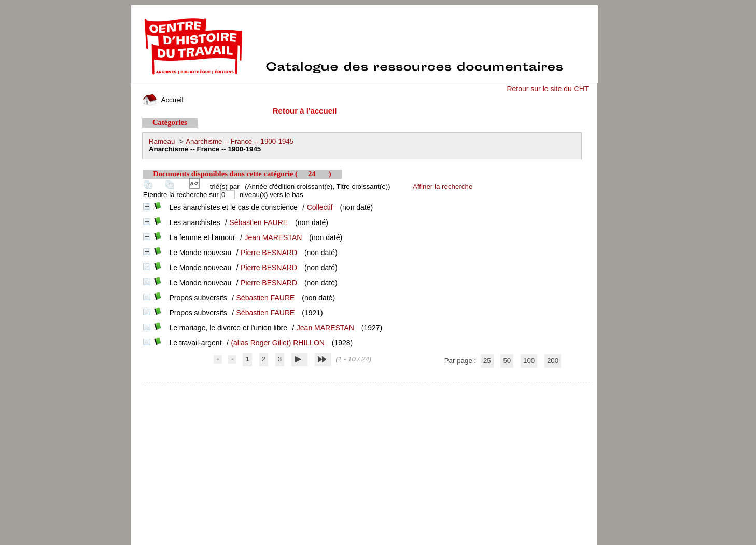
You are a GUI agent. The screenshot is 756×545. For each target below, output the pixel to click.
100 (529, 361)
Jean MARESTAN (273, 237)
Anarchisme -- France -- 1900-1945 (240, 141)
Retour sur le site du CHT (548, 89)
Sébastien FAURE (258, 222)
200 (553, 361)
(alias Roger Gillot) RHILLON (278, 343)
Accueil (163, 100)
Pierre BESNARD (269, 253)
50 (507, 361)
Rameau (162, 141)
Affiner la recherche (443, 186)
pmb (366, 389)
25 (487, 361)
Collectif (320, 207)
